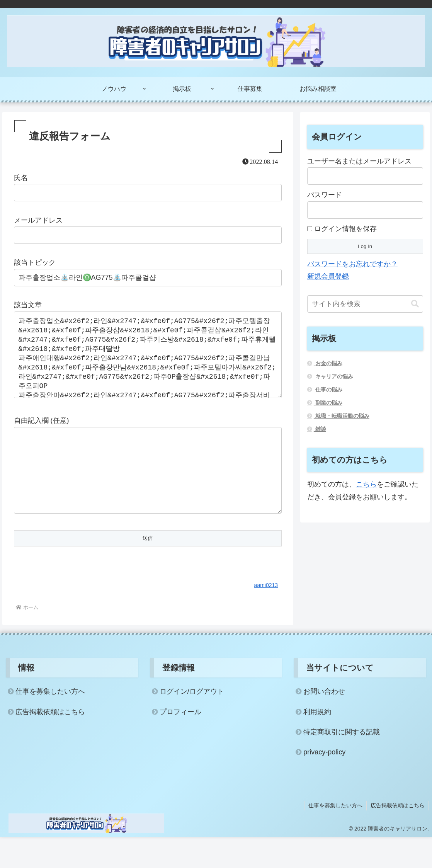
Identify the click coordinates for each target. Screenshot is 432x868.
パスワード (325, 195)
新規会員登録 (328, 276)
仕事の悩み (328, 390)
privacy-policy (324, 783)
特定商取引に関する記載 (342, 763)
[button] (415, 304)
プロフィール (180, 743)
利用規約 (317, 743)
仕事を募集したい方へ (50, 722)
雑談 (320, 429)
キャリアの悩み (333, 376)
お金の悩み (328, 363)
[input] (365, 304)
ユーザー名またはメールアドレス (359, 161)
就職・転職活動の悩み (342, 416)
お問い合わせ (324, 722)
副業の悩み (328, 403)
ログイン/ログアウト (192, 722)
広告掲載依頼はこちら (50, 743)
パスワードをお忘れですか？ (352, 264)
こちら (366, 484)
